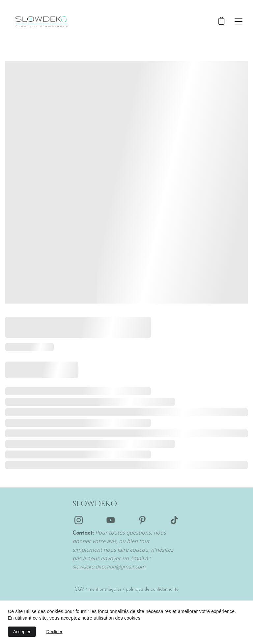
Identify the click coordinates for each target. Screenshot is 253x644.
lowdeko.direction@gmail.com (110, 567)
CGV (79, 589)
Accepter (22, 632)
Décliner (55, 632)
